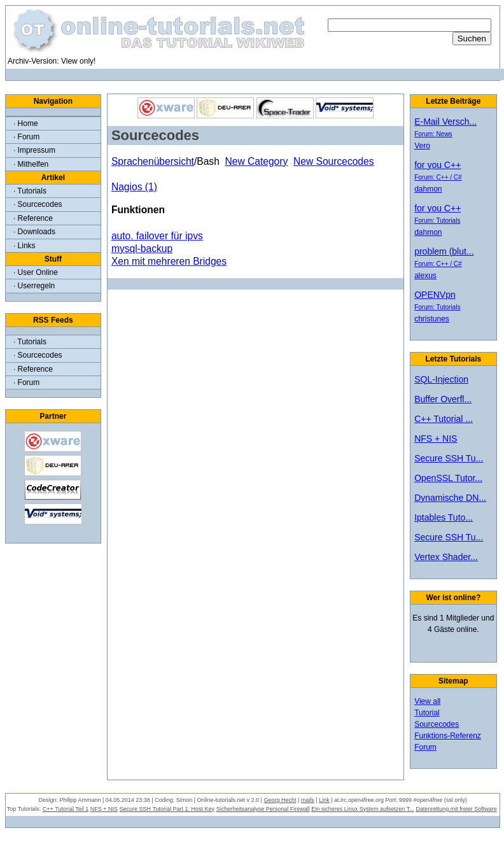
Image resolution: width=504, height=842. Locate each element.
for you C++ (437, 165)
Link (324, 800)
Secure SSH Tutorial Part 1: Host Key (167, 809)
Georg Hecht (280, 800)
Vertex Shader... (446, 557)
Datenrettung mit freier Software (456, 809)
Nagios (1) (134, 187)
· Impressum (34, 150)
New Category (256, 161)
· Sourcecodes (38, 204)
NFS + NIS (436, 439)
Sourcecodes (437, 724)
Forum (425, 747)
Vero (422, 146)
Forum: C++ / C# (438, 177)
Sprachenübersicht (153, 161)
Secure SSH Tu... (449, 458)
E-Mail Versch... (445, 122)
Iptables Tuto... (444, 517)
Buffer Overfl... (443, 399)
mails (308, 800)
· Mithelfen (31, 164)
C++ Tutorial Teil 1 (66, 809)
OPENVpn (435, 295)
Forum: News (433, 134)
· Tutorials (30, 191)
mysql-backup (142, 249)
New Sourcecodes (334, 161)
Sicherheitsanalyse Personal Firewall (263, 809)
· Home (26, 123)
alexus (425, 276)
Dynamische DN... (450, 498)
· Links (24, 246)
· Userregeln (34, 286)
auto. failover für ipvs (157, 236)
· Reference (33, 218)
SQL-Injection (441, 379)
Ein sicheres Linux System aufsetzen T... (362, 809)
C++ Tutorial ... (444, 419)
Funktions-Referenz (448, 736)
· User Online (36, 272)
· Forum (26, 137)
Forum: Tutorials (437, 221)
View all (427, 701)
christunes (432, 319)
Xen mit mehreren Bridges (169, 261)
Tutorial (427, 713)
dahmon (428, 189)
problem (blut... (444, 251)
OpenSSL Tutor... (448, 478)
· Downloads (34, 232)
